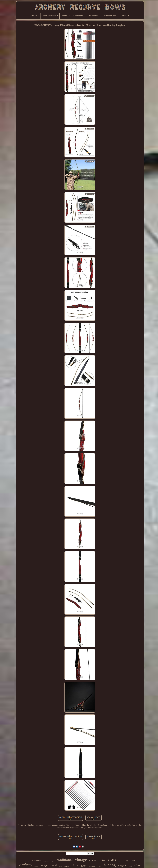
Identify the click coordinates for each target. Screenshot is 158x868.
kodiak (112, 860)
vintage (81, 860)
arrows (93, 860)
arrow (121, 861)
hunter (84, 866)
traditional (65, 860)
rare (100, 866)
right (75, 865)
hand (54, 865)
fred (134, 861)
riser (137, 865)
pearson (37, 866)
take (61, 866)
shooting (92, 866)
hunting (110, 865)
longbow (123, 866)
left (131, 866)
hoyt (128, 861)
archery (26, 865)
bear (102, 860)
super (53, 861)
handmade (36, 861)
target (45, 865)
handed (67, 866)
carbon (27, 861)
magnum (46, 861)
